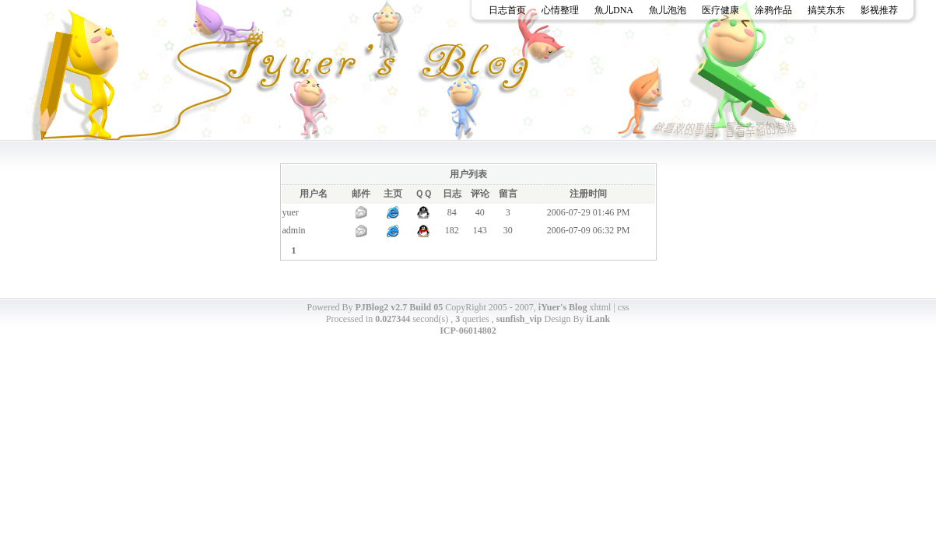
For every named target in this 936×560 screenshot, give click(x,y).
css (624, 307)
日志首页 (507, 10)
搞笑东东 (826, 10)
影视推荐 (879, 10)
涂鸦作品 (773, 10)
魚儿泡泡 (668, 10)
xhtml (600, 307)
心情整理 (560, 10)
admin (294, 230)
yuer (291, 212)
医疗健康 (720, 10)
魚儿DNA (614, 10)
